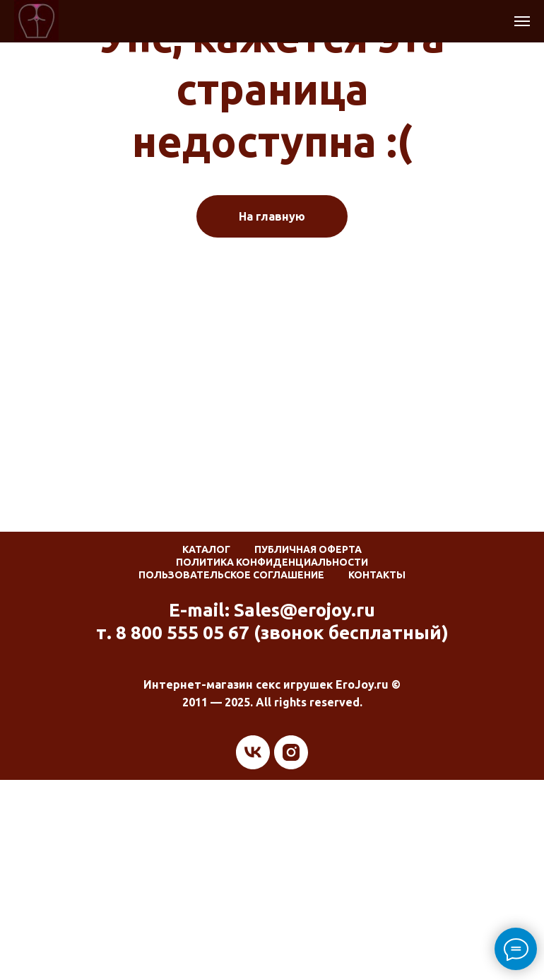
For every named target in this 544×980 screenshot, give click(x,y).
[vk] (253, 752)
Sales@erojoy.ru (304, 610)
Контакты (377, 575)
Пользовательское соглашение (231, 575)
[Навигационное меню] (522, 21)
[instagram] (291, 752)
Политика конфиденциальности (272, 562)
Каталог (206, 549)
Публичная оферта (308, 549)
